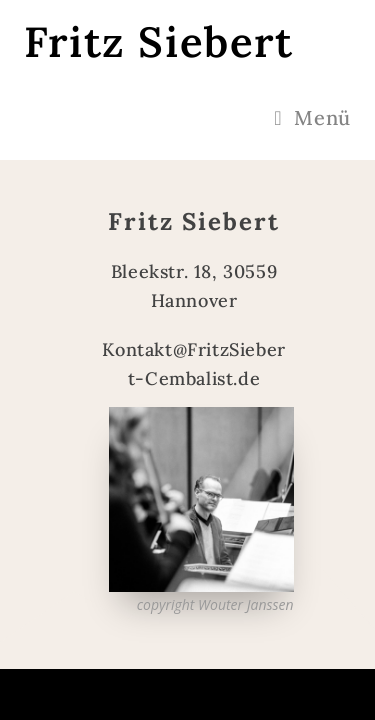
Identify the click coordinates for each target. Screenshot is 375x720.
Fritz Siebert (159, 42)
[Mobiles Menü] (312, 118)
